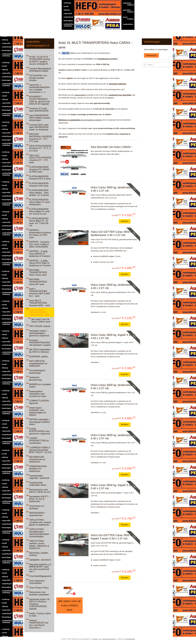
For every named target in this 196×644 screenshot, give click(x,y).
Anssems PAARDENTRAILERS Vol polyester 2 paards (40, 343)
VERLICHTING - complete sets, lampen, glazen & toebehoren (40, 522)
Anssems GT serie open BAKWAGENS (39, 110)
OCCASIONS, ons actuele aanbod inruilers (38, 78)
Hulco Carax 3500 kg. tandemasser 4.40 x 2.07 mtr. (112, 286)
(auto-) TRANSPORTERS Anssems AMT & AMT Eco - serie (40, 292)
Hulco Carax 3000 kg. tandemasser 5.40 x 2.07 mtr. (112, 387)
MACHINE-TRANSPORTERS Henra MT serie (38, 282)
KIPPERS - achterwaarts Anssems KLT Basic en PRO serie (40, 234)
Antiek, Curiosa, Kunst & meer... (40, 615)
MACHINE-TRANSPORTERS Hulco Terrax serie (38, 272)
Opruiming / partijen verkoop (39, 554)
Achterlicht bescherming (35, 379)
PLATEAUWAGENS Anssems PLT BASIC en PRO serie (39, 169)
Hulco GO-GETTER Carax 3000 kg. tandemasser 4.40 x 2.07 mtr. (112, 233)
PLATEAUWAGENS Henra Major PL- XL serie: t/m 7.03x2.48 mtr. (39, 222)
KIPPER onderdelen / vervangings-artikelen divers (39, 422)
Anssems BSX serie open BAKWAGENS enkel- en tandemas (39, 127)
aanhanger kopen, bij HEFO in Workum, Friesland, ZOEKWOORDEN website (39, 604)
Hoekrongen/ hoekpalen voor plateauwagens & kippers (37, 411)
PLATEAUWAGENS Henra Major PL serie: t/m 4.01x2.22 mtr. (40, 211)
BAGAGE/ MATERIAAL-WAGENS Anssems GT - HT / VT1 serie (40, 138)
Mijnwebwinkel (130, 639)
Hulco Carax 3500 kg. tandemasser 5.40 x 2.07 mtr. (112, 437)
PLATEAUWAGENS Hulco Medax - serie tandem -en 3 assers (39, 193)
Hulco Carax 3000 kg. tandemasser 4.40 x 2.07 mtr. (112, 189)
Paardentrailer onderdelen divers (38, 484)
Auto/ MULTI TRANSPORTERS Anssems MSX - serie (40, 303)
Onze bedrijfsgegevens (40, 576)
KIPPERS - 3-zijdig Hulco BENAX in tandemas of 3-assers (40, 254)
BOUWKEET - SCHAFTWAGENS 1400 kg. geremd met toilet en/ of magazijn (39, 100)
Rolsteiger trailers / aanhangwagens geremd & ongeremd (39, 333)
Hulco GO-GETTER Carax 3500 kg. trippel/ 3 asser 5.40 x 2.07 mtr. (112, 537)
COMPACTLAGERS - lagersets (40, 402)
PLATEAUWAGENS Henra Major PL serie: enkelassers (40, 202)
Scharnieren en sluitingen (37, 507)
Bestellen (125, 221)
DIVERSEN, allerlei (38, 357)
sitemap (95, 639)
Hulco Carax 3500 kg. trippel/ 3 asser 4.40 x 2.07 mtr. (113, 337)
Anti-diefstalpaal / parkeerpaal (37, 372)
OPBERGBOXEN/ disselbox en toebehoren (38, 469)
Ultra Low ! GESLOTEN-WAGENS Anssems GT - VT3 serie (40, 159)
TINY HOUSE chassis (40, 326)
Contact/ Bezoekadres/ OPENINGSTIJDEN (40, 70)
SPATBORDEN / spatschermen (37, 514)
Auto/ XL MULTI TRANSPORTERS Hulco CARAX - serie (39, 312)
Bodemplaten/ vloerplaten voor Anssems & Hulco (38, 394)
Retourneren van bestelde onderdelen (39, 593)
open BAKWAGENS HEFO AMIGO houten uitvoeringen (40, 118)
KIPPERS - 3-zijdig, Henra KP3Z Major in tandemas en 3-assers (40, 263)
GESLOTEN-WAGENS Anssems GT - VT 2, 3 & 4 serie (40, 148)
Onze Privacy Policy (39, 588)
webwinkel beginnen (109, 639)
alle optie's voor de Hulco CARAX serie (69, 605)
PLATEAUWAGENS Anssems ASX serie (39, 185)
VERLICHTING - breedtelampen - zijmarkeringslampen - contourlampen (40, 533)
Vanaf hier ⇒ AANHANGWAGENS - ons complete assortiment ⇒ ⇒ (40, 89)
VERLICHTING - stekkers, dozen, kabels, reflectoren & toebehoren (39, 545)
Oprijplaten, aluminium (40, 560)
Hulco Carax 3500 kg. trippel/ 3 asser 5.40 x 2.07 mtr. (113, 487)
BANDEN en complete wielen (40, 386)
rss (100, 639)
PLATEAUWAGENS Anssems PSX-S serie (40, 178)
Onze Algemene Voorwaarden (37, 582)
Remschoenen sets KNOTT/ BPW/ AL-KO (40, 491)
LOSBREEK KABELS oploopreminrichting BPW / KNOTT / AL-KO (40, 450)
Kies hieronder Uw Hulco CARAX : (111, 147)
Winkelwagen (151, 55)
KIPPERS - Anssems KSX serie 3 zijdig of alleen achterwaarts (39, 244)
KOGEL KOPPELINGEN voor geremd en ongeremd (40, 431)
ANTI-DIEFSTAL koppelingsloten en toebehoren (38, 363)
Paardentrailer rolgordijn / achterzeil (39, 477)
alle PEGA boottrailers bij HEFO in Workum (40, 351)
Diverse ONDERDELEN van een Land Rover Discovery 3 (39, 624)
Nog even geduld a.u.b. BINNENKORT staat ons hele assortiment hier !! (40, 568)
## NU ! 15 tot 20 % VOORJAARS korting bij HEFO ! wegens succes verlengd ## (39, 60)
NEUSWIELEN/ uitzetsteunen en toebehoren (37, 459)
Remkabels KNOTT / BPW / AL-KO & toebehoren (39, 499)
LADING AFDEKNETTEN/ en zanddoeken (39, 441)
